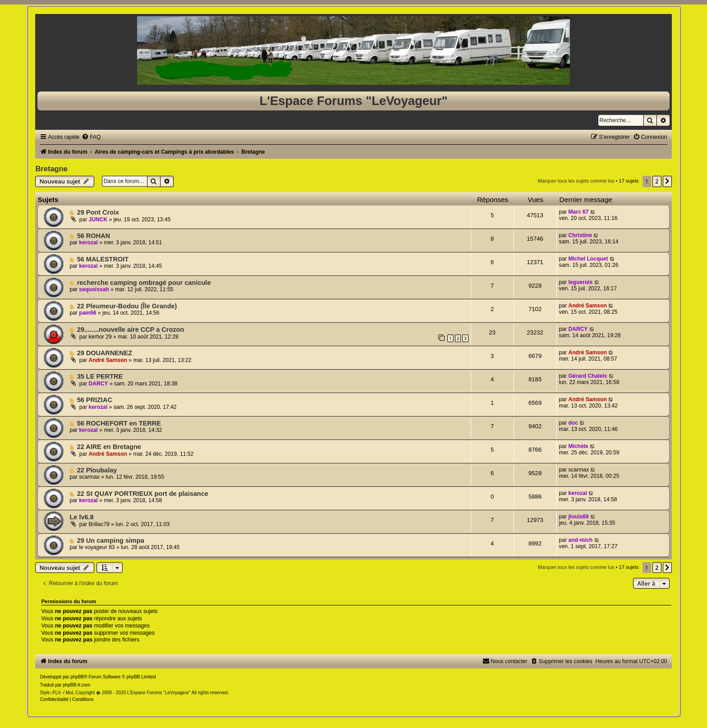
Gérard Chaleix (588, 376)
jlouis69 (578, 517)
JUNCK (98, 220)
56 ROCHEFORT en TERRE (119, 423)
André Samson (587, 306)
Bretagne (51, 169)
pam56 (87, 313)
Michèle (578, 446)
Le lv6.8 (81, 517)
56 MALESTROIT (103, 259)
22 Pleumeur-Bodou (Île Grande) (127, 306)
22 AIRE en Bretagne (109, 447)
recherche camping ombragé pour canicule (144, 283)
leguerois (580, 282)
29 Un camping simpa (111, 540)
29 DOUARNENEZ (105, 353)
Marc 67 (578, 212)
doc (573, 423)
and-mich (580, 540)
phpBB (77, 677)
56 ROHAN (94, 236)
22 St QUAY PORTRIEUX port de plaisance (143, 494)
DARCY (578, 329)
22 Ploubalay (97, 470)
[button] (667, 181)
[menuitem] (91, 137)
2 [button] (657, 181)
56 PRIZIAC (95, 400)
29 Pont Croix (98, 212)
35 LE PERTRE (100, 376)
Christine (580, 235)
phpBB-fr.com (76, 685)
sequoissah (94, 289)
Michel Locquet (588, 259)
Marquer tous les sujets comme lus (576, 181)
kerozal (88, 243)
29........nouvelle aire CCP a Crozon (131, 330)
